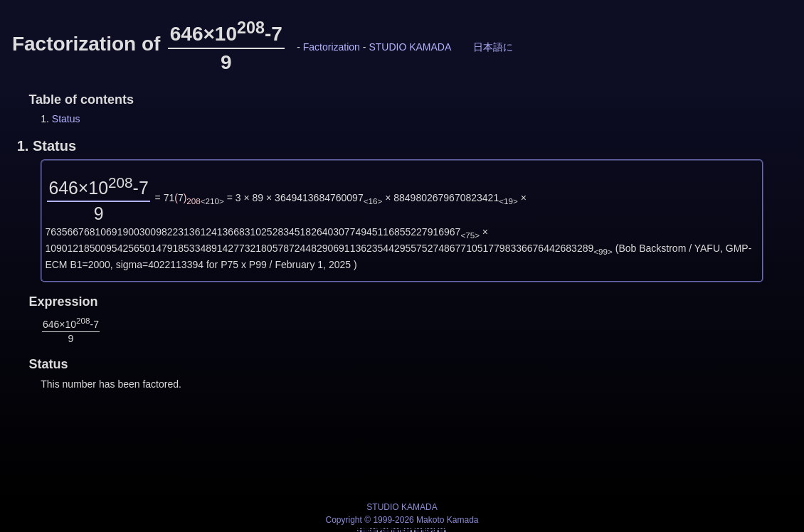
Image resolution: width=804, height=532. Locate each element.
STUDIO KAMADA (410, 47)
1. (47, 146)
